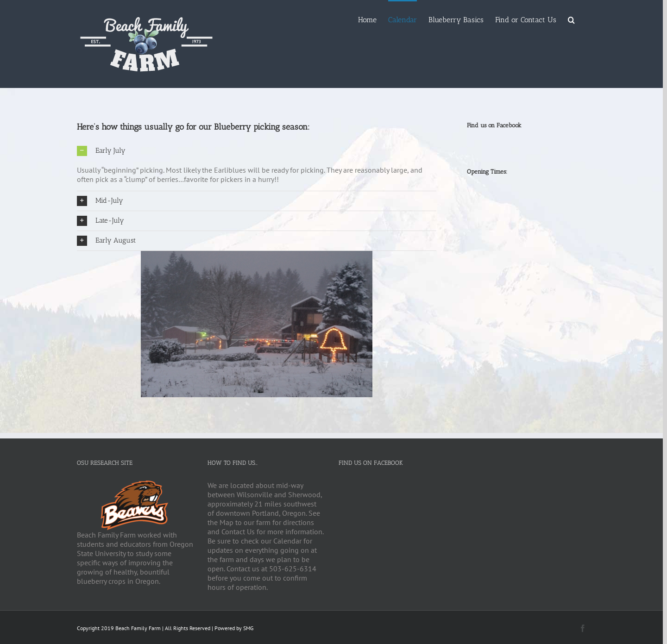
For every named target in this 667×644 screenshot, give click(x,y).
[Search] (571, 19)
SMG (248, 628)
